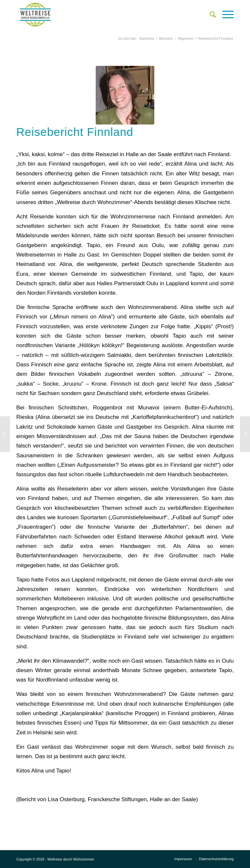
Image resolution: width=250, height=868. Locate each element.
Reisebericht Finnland (75, 132)
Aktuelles (166, 38)
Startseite (146, 38)
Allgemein (186, 38)
